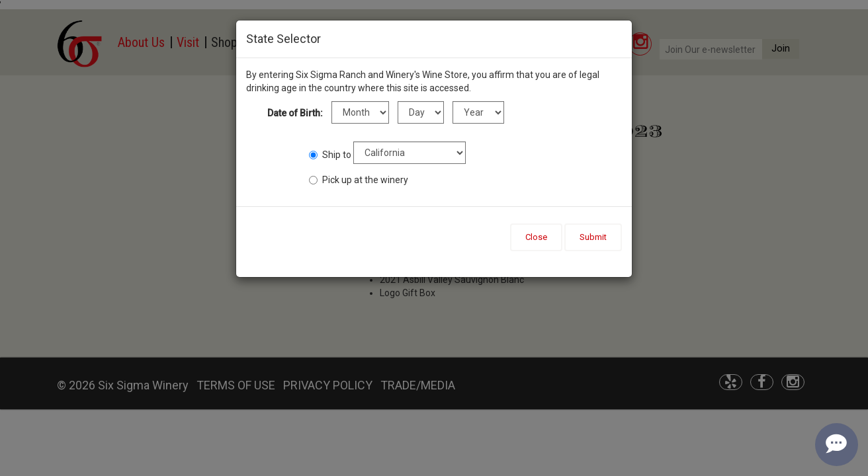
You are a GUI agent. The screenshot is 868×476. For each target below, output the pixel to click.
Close (536, 237)
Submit (593, 237)
